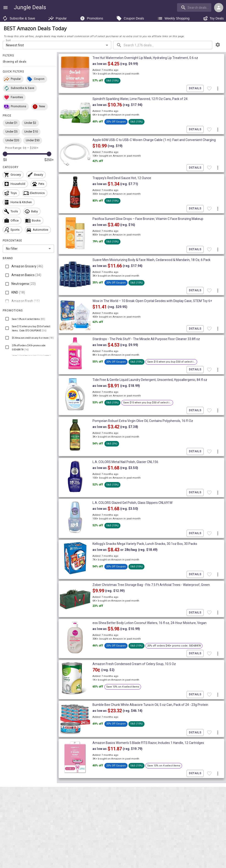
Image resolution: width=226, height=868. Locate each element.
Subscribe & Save (19, 18)
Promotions (91, 18)
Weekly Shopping (173, 18)
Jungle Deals (30, 7)
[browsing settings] (218, 45)
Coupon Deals (130, 18)
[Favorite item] (209, 89)
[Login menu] (219, 8)
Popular (57, 18)
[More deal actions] (218, 89)
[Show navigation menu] (5, 8)
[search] (194, 7)
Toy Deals (213, 18)
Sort (8, 41)
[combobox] (195, 7)
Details (195, 88)
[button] (13, 79)
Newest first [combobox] (15, 45)
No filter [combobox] (12, 249)
